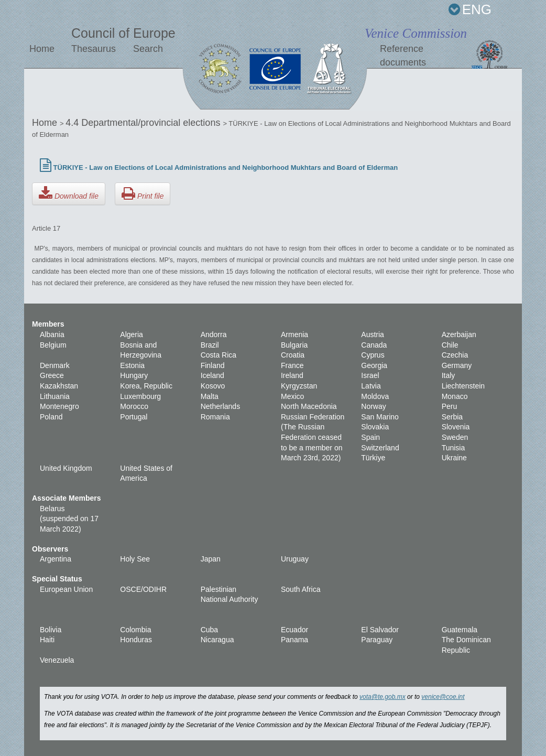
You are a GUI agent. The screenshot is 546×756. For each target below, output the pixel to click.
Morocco (134, 406)
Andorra (214, 334)
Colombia (135, 630)
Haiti (47, 640)
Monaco (455, 396)
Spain (370, 437)
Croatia (293, 355)
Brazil (210, 345)
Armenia (294, 334)
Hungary (134, 375)
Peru (450, 406)
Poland (51, 417)
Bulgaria (294, 345)
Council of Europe (123, 33)
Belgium (53, 345)
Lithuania (55, 396)
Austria (373, 334)
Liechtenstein (463, 386)
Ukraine (454, 458)
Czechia (455, 355)
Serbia (452, 417)
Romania (215, 417)
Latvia (371, 386)
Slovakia (375, 427)
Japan (211, 559)
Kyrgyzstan (299, 386)
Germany (457, 365)
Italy (449, 375)
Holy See (135, 559)
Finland (213, 365)
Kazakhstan (59, 386)
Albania (52, 334)
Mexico (292, 396)
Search (148, 49)
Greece (52, 375)
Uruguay (295, 559)
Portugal (134, 417)
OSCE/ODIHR (143, 589)
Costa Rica (219, 355)
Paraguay (377, 640)
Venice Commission (416, 33)
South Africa (301, 589)
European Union (66, 589)
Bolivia (51, 630)
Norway (373, 406)
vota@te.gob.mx (383, 697)
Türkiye (373, 458)
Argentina (56, 559)
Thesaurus (94, 49)
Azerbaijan (459, 334)
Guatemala (460, 630)
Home (42, 49)
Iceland (212, 375)
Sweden (455, 437)
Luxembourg (140, 396)
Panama (294, 640)
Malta (210, 396)
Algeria (132, 334)
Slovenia (456, 427)
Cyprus (373, 355)
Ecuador (294, 630)
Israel (370, 375)
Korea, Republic (146, 386)
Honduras (136, 640)
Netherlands (221, 406)
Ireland (292, 375)
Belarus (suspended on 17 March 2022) (69, 519)
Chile (450, 345)
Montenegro (59, 406)
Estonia (132, 365)
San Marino (380, 417)
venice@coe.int (443, 697)
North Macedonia (309, 406)
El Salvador (380, 630)
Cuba (209, 630)
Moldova (375, 396)
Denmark (55, 365)
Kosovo (213, 386)
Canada (374, 345)
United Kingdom (66, 468)
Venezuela (57, 660)
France (292, 365)
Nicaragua (217, 640)
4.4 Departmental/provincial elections (144, 123)
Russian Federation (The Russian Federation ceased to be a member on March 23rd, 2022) (313, 437)
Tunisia (454, 448)
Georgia (374, 365)
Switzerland (380, 448)
